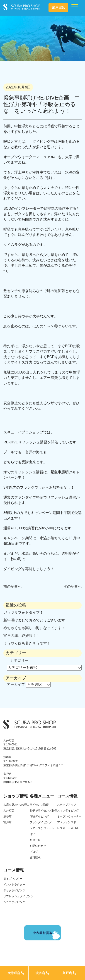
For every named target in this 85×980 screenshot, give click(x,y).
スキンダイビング (68, 811)
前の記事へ (12, 586)
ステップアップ (67, 805)
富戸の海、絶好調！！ (22, 636)
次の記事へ (73, 586)
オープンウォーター (69, 816)
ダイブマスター (13, 879)
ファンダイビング (41, 822)
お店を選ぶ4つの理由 (16, 805)
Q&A (33, 834)
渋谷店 (42, 973)
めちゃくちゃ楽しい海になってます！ (34, 628)
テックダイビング (14, 890)
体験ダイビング (39, 816)
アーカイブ (16, 684)
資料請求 (35, 858)
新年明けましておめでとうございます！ (36, 620)
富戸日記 (58, 7)
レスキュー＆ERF (68, 828)
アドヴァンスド (67, 822)
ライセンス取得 (39, 805)
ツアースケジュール (42, 828)
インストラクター (14, 885)
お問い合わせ (38, 846)
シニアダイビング (14, 902)
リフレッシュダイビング (18, 896)
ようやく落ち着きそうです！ (27, 643)
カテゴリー (19, 660)
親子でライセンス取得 (43, 811)
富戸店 (69, 973)
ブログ (34, 852)
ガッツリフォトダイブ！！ (25, 612)
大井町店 (16, 973)
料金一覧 (35, 840)
